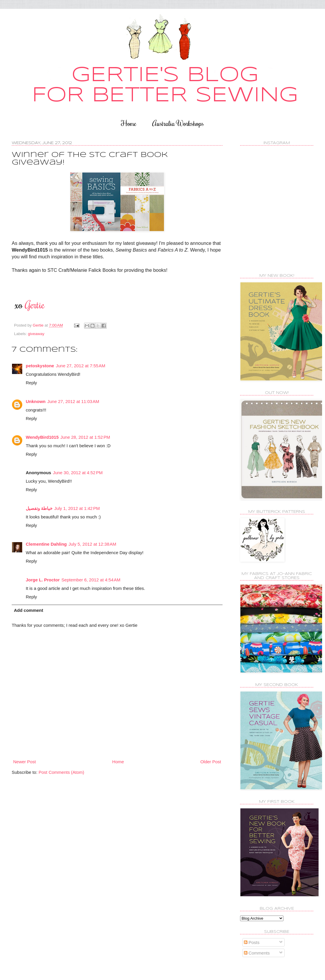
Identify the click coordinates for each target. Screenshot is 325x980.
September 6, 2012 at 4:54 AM (91, 580)
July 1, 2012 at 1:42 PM (77, 508)
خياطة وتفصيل (39, 508)
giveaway (36, 334)
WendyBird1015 (42, 437)
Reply (31, 383)
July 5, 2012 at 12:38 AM (92, 544)
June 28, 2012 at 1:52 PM (85, 437)
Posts (252, 942)
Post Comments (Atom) (61, 772)
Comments (257, 953)
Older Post (211, 762)
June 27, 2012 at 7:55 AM (81, 366)
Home (129, 123)
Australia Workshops (178, 123)
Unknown (36, 401)
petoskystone (40, 366)
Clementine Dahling (46, 544)
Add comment (29, 610)
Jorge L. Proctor (43, 580)
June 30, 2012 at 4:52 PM (78, 473)
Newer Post (25, 762)
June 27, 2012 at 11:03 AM (73, 401)
